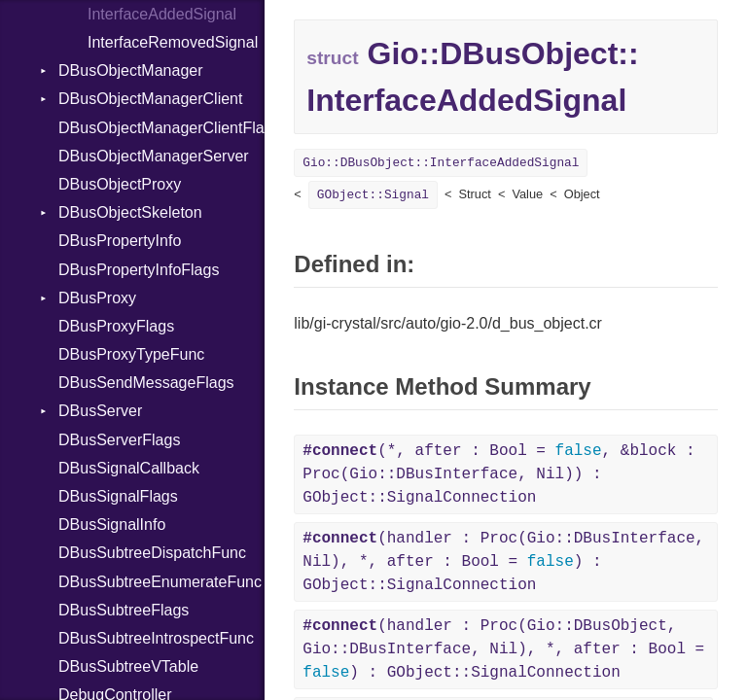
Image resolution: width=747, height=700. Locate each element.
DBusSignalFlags (118, 496)
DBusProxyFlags (116, 326)
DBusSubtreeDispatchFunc (152, 553)
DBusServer (100, 411)
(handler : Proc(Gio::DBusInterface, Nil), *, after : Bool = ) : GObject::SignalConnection (503, 562)
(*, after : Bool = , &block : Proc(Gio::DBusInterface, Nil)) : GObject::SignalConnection (498, 474)
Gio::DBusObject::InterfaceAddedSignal (441, 163)
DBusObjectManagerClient (150, 99)
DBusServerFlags (119, 440)
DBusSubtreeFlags (124, 610)
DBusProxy (97, 298)
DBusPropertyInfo (120, 241)
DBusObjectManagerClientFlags (161, 128)
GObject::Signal (373, 195)
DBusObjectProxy (120, 184)
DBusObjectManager (131, 70)
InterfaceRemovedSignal (173, 42)
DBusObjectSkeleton (130, 212)
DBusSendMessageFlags (146, 383)
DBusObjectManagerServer (154, 156)
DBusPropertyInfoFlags (139, 270)
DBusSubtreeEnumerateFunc (160, 582)
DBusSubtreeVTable (128, 666)
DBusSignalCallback (129, 468)
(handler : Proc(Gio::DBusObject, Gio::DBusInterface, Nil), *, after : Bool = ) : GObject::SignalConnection (503, 649)
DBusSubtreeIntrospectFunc (156, 638)
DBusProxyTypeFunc (131, 354)
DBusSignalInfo (112, 525)
